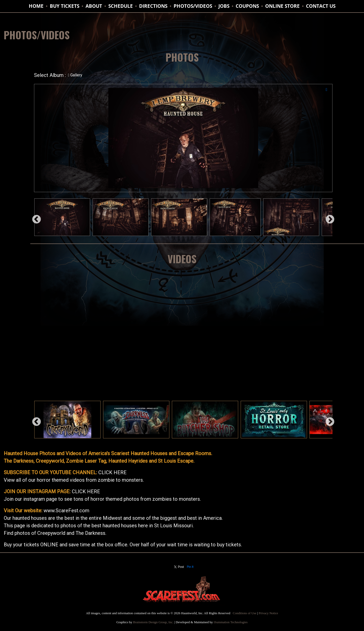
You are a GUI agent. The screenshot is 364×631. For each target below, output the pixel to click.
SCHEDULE (121, 6)
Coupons (247, 6)
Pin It (190, 567)
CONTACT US (321, 6)
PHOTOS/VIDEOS (193, 6)
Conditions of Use (245, 613)
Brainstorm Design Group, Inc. (153, 622)
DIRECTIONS (153, 6)
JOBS (224, 6)
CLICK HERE (112, 472)
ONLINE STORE (282, 6)
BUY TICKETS (65, 6)
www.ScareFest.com (66, 511)
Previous (34, 217)
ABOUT (94, 6)
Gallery (75, 75)
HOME (36, 6)
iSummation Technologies (231, 622)
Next (327, 217)
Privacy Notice (268, 613)
